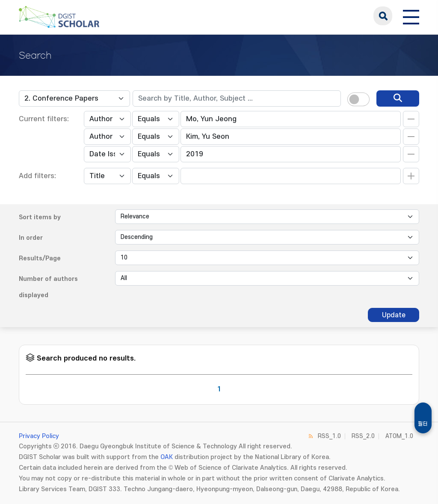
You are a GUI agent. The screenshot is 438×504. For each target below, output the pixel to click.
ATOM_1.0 (399, 436)
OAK (167, 457)
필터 (423, 424)
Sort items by (40, 217)
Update (394, 315)
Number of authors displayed (48, 287)
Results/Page (40, 258)
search (383, 16)
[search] (398, 98)
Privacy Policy (39, 436)
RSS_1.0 (329, 436)
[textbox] (237, 98)
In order (31, 238)
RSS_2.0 (363, 436)
